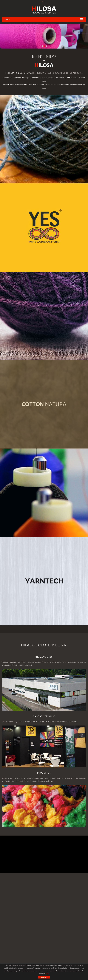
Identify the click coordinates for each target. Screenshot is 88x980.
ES (42, 2)
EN (46, 2)
